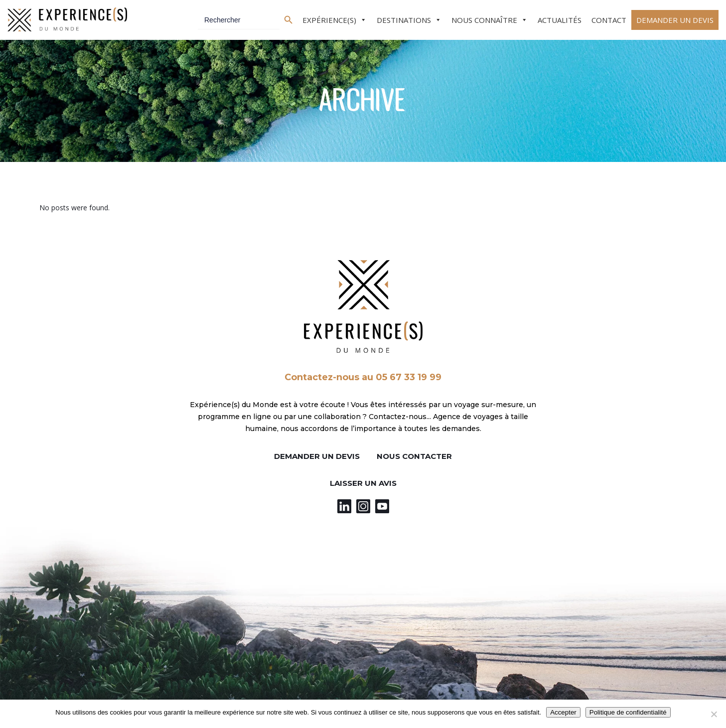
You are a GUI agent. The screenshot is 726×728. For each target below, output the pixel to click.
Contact (609, 20)
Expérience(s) (329, 20)
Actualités (560, 20)
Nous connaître (484, 20)
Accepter (563, 712)
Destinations (404, 20)
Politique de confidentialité (628, 712)
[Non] (714, 714)
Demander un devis (675, 20)
